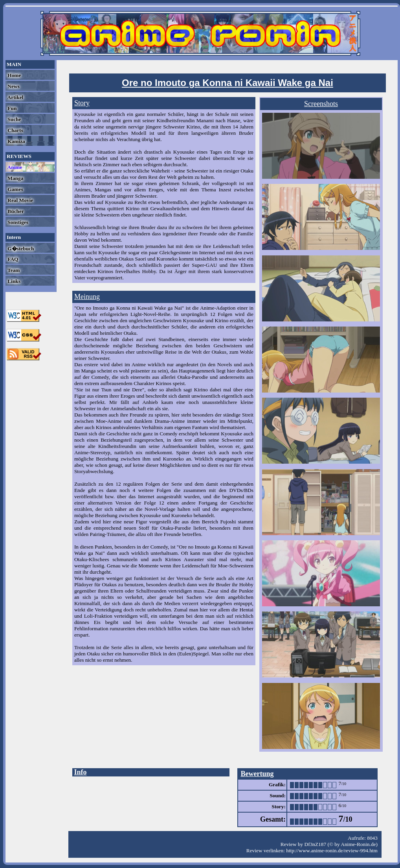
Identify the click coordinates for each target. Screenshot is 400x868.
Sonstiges (17, 222)
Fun (11, 108)
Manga (15, 178)
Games (15, 189)
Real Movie (20, 200)
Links (13, 281)
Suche (14, 119)
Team (13, 270)
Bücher (15, 211)
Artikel (15, 97)
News (13, 86)
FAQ (12, 259)
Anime (14, 167)
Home (14, 75)
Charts (15, 130)
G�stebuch (20, 249)
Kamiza (16, 141)
